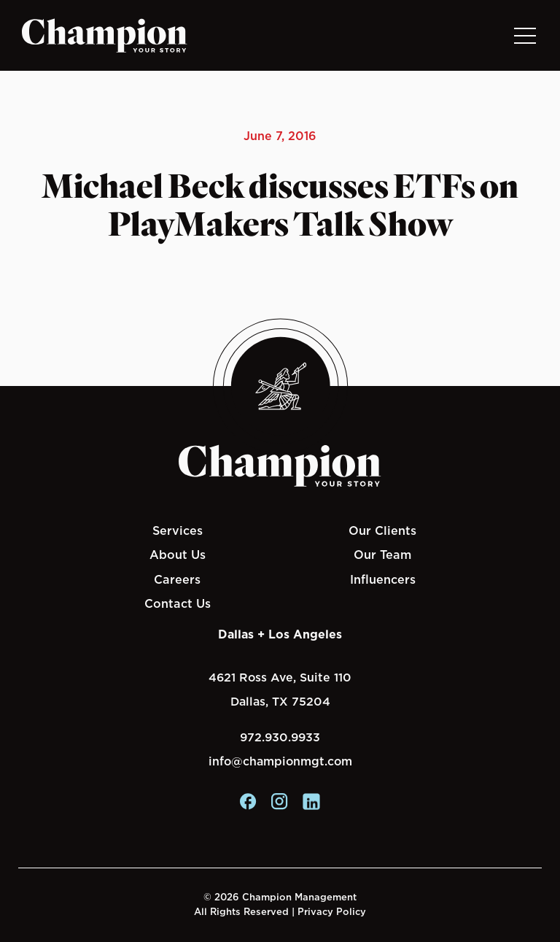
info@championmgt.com (280, 761)
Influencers (383, 579)
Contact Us (178, 603)
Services (178, 530)
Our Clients (382, 530)
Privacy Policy (332, 912)
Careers (177, 579)
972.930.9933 (280, 737)
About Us (178, 555)
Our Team (382, 555)
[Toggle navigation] (524, 35)
